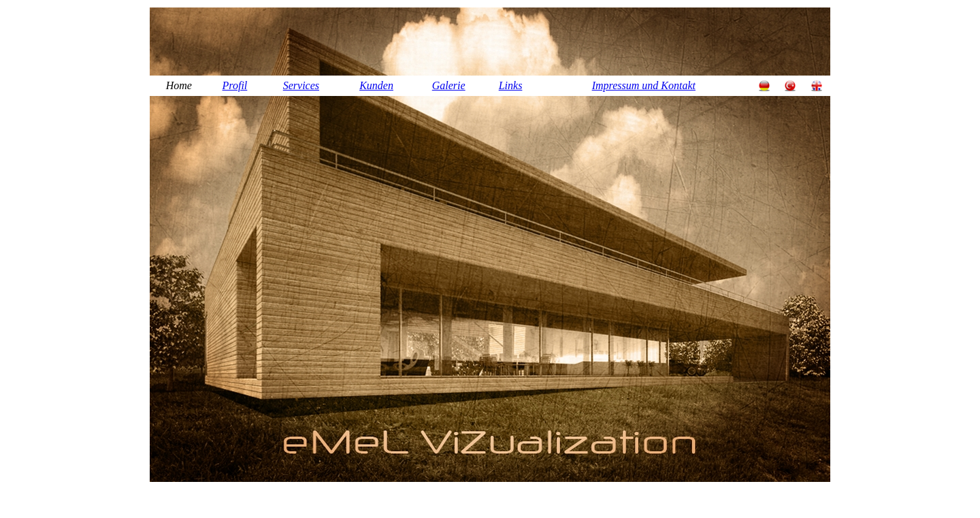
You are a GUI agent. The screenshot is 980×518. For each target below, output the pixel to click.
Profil (235, 85)
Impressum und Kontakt (644, 85)
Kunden (376, 85)
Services (301, 85)
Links (511, 85)
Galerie (449, 85)
